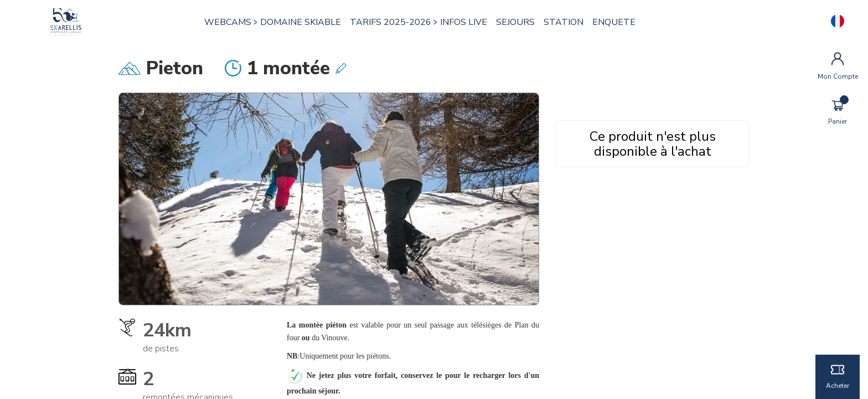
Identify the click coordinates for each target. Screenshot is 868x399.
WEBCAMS (228, 22)
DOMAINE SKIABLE (301, 22)
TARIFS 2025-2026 (391, 22)
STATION (564, 22)
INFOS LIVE (464, 22)
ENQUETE (614, 22)
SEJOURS (516, 22)
